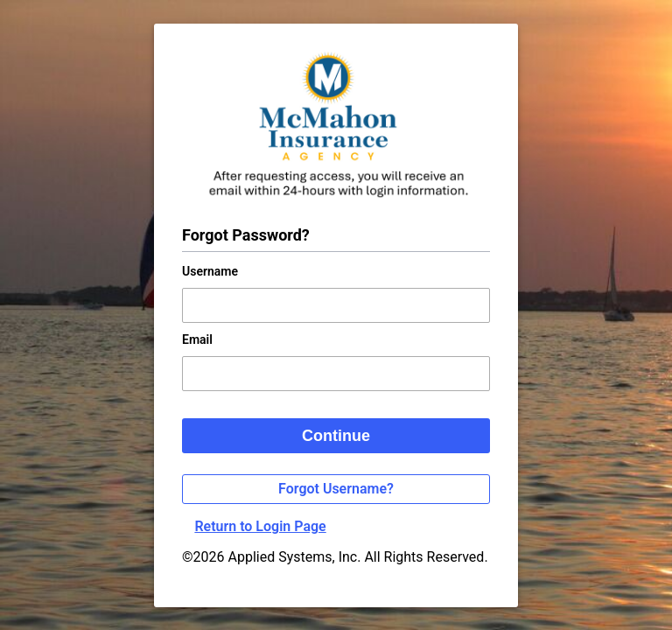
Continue (336, 436)
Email (197, 339)
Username (210, 271)
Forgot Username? (336, 489)
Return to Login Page (260, 526)
